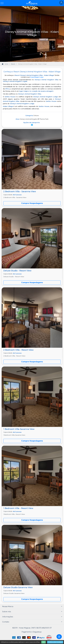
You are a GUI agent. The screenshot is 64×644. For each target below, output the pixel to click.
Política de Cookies (55, 642)
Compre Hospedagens (32, 283)
